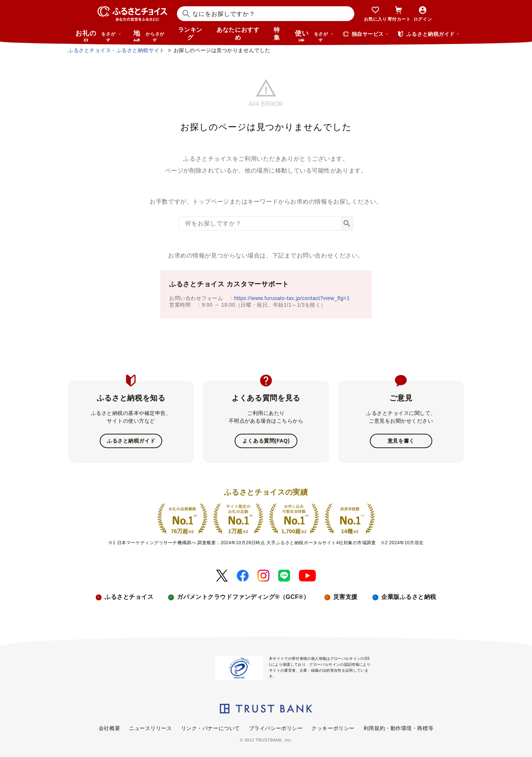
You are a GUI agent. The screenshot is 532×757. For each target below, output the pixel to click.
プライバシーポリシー (276, 728)
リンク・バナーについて (211, 728)
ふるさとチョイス (129, 597)
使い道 (314, 35)
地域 (150, 35)
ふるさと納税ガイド (131, 441)
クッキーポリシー (333, 728)
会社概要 (109, 728)
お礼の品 (98, 35)
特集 (277, 34)
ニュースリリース (150, 728)
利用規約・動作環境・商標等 (398, 728)
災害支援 (345, 597)
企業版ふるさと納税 (409, 597)
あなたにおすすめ (238, 34)
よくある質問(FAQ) (266, 441)
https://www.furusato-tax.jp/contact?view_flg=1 (292, 298)
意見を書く (401, 441)
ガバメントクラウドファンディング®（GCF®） (243, 597)
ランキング (190, 34)
